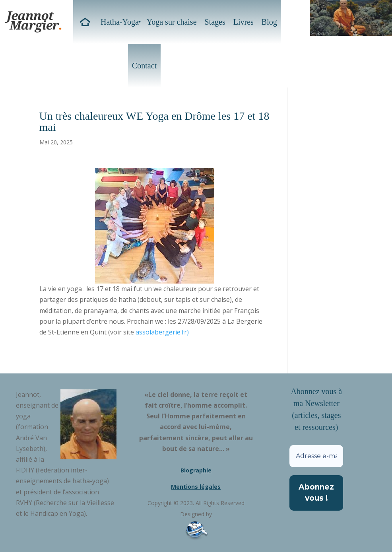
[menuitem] (85, 22)
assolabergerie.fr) (162, 332)
